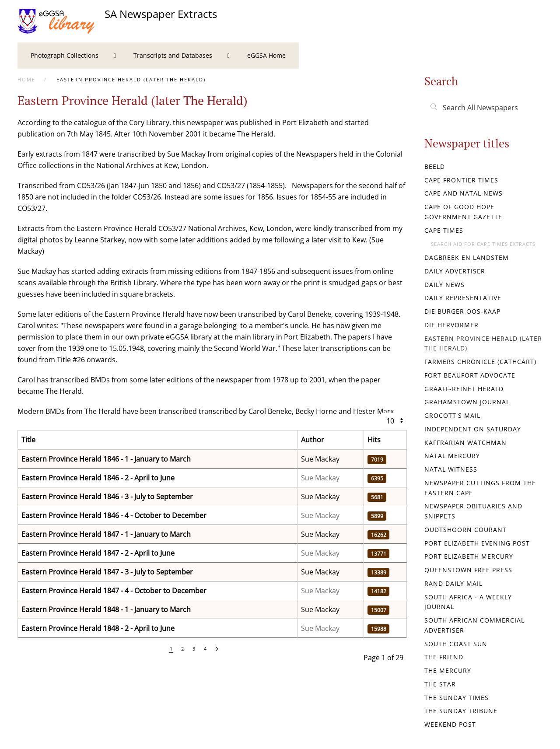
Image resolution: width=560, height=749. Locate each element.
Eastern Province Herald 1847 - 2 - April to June (98, 553)
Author (313, 440)
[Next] (217, 649)
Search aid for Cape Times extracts (483, 244)
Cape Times (444, 230)
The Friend (444, 657)
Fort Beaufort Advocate (470, 375)
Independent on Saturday (473, 429)
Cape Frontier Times (461, 180)
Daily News (444, 285)
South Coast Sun (456, 644)
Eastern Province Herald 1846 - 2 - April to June (98, 478)
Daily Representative (463, 298)
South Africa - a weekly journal (468, 602)
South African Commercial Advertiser (474, 625)
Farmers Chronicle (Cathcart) (480, 362)
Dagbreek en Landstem (467, 257)
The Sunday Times (457, 698)
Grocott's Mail (452, 415)
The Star (440, 684)
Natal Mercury (452, 456)
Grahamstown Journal (467, 402)
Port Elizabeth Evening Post (477, 543)
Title (28, 440)
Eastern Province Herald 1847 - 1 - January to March (106, 534)
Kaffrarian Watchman (465, 443)
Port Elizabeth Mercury (469, 556)
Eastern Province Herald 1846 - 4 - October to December (114, 515)
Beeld (435, 166)
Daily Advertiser (455, 271)
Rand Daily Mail (453, 583)
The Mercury (448, 670)
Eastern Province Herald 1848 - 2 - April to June (98, 628)
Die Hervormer (451, 325)
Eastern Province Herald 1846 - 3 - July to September (107, 497)
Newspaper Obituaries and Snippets (473, 511)
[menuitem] (69, 56)
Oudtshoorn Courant (465, 530)
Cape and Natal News (464, 193)
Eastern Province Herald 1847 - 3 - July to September (107, 572)
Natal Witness (451, 469)
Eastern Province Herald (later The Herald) (483, 343)
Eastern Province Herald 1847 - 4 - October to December (114, 591)
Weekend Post (450, 724)
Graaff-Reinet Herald (464, 389)
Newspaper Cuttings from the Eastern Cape (480, 488)
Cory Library (149, 122)
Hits (374, 440)
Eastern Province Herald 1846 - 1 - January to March (106, 459)
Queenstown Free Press (468, 570)
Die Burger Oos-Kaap (462, 311)
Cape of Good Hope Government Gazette (463, 212)
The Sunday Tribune (461, 711)
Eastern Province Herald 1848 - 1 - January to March (106, 609)
